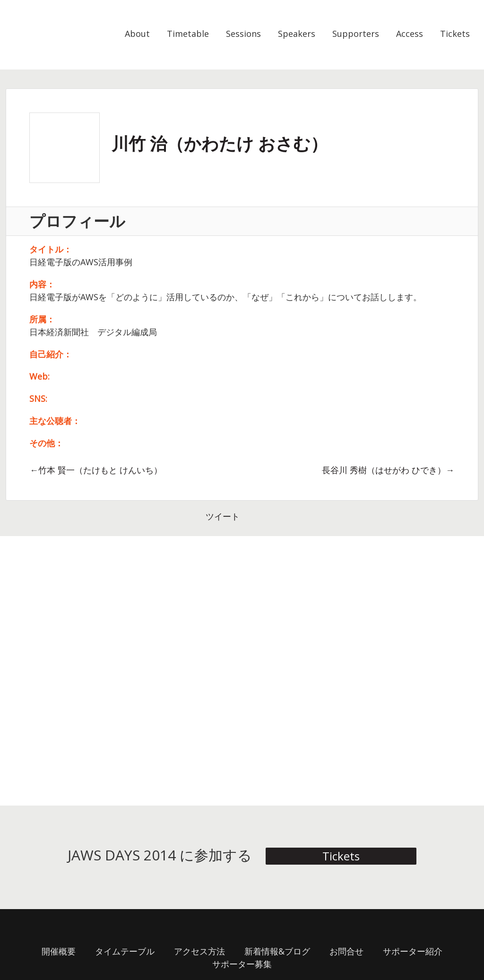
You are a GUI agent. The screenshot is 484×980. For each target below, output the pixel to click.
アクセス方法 (199, 951)
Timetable (188, 34)
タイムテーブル (125, 951)
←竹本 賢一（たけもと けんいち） (96, 470)
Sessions (243, 34)
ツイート (223, 516)
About (137, 34)
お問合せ (346, 951)
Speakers (297, 34)
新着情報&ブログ (277, 951)
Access (410, 34)
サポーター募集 (242, 964)
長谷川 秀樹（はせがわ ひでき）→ (388, 470)
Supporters (356, 34)
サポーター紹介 (413, 951)
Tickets (455, 34)
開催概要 (59, 951)
